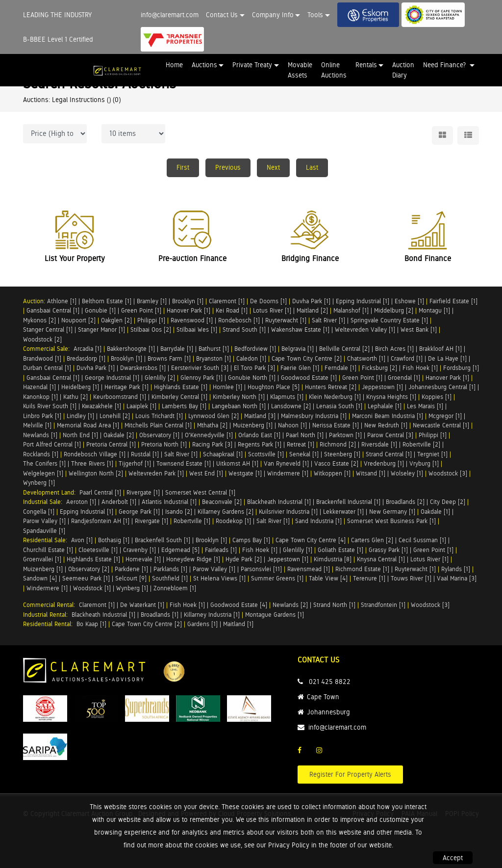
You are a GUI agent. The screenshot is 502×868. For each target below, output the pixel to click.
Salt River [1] (328, 320)
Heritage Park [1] (126, 387)
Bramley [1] (152, 301)
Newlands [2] (290, 605)
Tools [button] (315, 15)
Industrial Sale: (45, 502)
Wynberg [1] (39, 483)
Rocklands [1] (41, 454)
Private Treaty (252, 65)
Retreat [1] (301, 444)
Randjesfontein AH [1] (100, 521)
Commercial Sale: (48, 349)
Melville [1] (37, 425)
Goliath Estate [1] (340, 550)
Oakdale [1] (435, 512)
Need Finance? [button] (445, 65)
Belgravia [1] (298, 349)
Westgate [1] (245, 473)
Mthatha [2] (212, 425)
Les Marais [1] (425, 406)
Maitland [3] (260, 416)
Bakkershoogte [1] (131, 349)
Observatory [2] (89, 569)
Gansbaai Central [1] (53, 310)
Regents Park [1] (260, 444)
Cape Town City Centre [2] (307, 358)
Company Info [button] (273, 15)
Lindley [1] (80, 416)
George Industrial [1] (112, 378)
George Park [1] (139, 512)
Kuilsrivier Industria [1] (288, 512)
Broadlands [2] (405, 502)
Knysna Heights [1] (391, 397)
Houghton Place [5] (274, 387)
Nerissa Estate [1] (336, 425)
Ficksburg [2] (379, 368)
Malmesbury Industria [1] (314, 416)
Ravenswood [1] (192, 320)
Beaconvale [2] (222, 502)
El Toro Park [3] (254, 368)
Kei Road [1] (232, 310)
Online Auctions (334, 70)
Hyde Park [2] (244, 559)
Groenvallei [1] (42, 559)
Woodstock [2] (42, 339)
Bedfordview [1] (255, 349)
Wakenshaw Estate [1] (300, 329)
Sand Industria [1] (318, 521)
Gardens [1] (202, 624)
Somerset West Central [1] (200, 492)
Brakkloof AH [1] (440, 349)
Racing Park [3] (212, 444)
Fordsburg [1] (461, 368)
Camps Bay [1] (251, 540)
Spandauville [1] (44, 531)
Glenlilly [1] (298, 550)
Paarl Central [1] (100, 492)
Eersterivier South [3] (200, 368)
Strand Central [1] (389, 454)
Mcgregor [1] (445, 416)
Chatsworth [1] (366, 358)
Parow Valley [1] (44, 521)
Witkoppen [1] (332, 473)
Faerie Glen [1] (300, 368)
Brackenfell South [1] (163, 540)
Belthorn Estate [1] (107, 301)
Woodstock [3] (448, 473)
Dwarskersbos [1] (143, 368)
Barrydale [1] (177, 349)
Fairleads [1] (221, 550)
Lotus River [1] (272, 310)
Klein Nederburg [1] (335, 397)
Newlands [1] (40, 435)
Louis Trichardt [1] (159, 416)
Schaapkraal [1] (223, 454)
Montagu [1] (434, 310)
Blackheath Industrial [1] (279, 502)
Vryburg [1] (424, 463)
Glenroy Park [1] (201, 378)
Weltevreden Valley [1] (365, 329)
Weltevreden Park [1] (156, 473)
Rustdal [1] (145, 454)
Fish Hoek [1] (420, 368)
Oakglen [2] (116, 320)
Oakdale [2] (119, 435)
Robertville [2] (421, 444)
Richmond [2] (338, 444)
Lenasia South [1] (339, 406)
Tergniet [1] (432, 454)
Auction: (35, 301)
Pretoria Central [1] (111, 444)
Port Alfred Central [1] (52, 444)
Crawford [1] (407, 358)
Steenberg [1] (342, 454)
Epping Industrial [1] (363, 301)
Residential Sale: (47, 540)
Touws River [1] (411, 578)
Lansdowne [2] (291, 406)
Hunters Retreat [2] (331, 387)
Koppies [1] (437, 397)
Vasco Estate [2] (336, 463)
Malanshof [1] (351, 310)
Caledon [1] (251, 358)
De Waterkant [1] (142, 605)
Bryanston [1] (213, 358)
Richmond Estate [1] (362, 569)
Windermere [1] (288, 473)
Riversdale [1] (379, 444)
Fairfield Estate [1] (453, 301)
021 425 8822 (330, 682)
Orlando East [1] (259, 435)
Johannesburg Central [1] (442, 387)
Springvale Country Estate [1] (389, 320)
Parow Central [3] (390, 435)
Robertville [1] (192, 521)
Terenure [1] (369, 578)
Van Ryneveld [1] (286, 463)
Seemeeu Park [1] (86, 578)
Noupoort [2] (78, 320)
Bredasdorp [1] (86, 358)
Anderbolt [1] (119, 502)
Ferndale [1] (340, 368)
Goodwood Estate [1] (309, 378)
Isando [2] (179, 512)
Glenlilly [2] (160, 378)
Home (174, 65)
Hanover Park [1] (188, 310)
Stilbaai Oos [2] (151, 329)
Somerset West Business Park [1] (391, 521)
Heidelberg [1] (80, 387)
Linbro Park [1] (42, 416)
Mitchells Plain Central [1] (158, 425)
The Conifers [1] (44, 463)
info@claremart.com (170, 15)
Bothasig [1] (114, 540)
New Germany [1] (392, 512)
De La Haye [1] (447, 358)
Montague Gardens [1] (275, 615)
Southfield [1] (170, 578)
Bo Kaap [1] (91, 624)
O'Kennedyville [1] (209, 435)
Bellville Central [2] (344, 349)
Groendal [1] (404, 378)
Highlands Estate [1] (181, 387)
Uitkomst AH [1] (237, 463)
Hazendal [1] (39, 387)
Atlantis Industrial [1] (169, 502)
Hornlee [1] (227, 387)
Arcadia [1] (88, 349)
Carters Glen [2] (372, 540)
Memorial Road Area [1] (88, 425)
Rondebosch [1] (239, 320)
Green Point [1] (141, 310)
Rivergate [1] (143, 492)
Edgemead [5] (180, 550)
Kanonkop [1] (40, 397)
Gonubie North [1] (252, 378)
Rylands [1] (456, 569)
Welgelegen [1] (43, 473)
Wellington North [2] (96, 473)
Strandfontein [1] (383, 605)
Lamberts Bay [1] (184, 406)
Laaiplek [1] (141, 406)
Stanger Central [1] (48, 329)
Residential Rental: (50, 624)
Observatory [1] (159, 435)
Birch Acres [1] (394, 349)
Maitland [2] (312, 310)
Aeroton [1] (81, 502)
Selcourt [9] (131, 578)
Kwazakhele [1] (101, 406)
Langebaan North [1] (239, 406)
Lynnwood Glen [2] (213, 416)
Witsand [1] (371, 473)
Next (273, 167)
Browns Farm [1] (169, 358)
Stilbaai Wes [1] (197, 329)
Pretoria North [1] (164, 444)
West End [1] (206, 473)
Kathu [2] (75, 397)
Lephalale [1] (385, 406)
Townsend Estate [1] (184, 463)
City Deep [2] (448, 502)
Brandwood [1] (42, 358)
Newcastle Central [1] (441, 425)
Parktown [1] (345, 435)
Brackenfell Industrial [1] (348, 502)
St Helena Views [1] (219, 578)
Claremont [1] (227, 301)
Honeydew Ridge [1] (193, 559)
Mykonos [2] (39, 320)
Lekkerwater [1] (343, 512)
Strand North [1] (334, 605)
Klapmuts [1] (287, 397)
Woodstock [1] (92, 588)
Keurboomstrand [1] (120, 397)
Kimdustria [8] (333, 559)
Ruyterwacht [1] (286, 320)
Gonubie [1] (100, 310)
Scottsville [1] (266, 454)
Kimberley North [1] (239, 397)
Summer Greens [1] (277, 578)
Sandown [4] (40, 578)
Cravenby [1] (139, 550)
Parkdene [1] (131, 569)
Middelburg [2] (394, 310)
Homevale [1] (143, 559)
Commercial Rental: (51, 605)
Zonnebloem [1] (175, 588)
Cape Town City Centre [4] (311, 540)
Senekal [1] (304, 454)
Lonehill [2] (115, 416)
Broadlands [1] (160, 615)
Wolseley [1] (407, 473)
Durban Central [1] (47, 368)
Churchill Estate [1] (48, 550)
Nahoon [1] (292, 425)
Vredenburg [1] (384, 463)
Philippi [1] (151, 320)
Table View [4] (328, 578)
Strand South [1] (244, 329)
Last (312, 167)
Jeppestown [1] (382, 387)
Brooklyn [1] (188, 301)
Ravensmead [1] (309, 569)
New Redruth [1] (386, 425)
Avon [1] (82, 540)
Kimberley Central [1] (179, 397)
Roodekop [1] (233, 521)
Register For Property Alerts (350, 774)
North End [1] (80, 435)
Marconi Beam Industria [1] (388, 416)
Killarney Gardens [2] (226, 512)
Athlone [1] (62, 301)
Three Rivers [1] (92, 463)
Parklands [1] (170, 569)
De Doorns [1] (268, 301)
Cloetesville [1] (98, 550)
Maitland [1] (238, 624)
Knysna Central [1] (381, 559)
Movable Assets (300, 70)
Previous (228, 167)
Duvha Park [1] (311, 301)
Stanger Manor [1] (101, 329)
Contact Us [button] (222, 15)
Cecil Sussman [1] (422, 540)
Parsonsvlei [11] (261, 569)
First (183, 167)
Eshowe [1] (409, 301)
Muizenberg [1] (253, 425)
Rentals (366, 65)
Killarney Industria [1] (212, 615)
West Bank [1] (419, 329)
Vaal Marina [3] (457, 578)
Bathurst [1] (214, 349)
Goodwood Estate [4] (239, 605)
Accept (453, 858)
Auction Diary (403, 70)
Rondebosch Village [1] (95, 454)
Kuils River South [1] (50, 406)
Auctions (204, 65)
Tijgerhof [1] (135, 463)
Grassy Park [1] (388, 550)
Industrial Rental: (47, 615)
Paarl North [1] (305, 435)
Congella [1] (39, 512)
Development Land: (51, 492)
